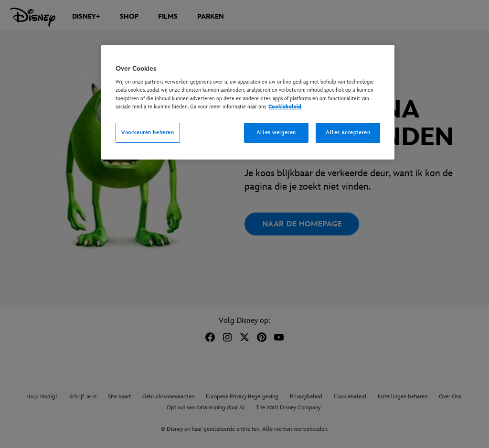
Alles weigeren (276, 133)
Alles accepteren (348, 133)
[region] (248, 102)
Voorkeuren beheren (148, 133)
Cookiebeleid (285, 107)
